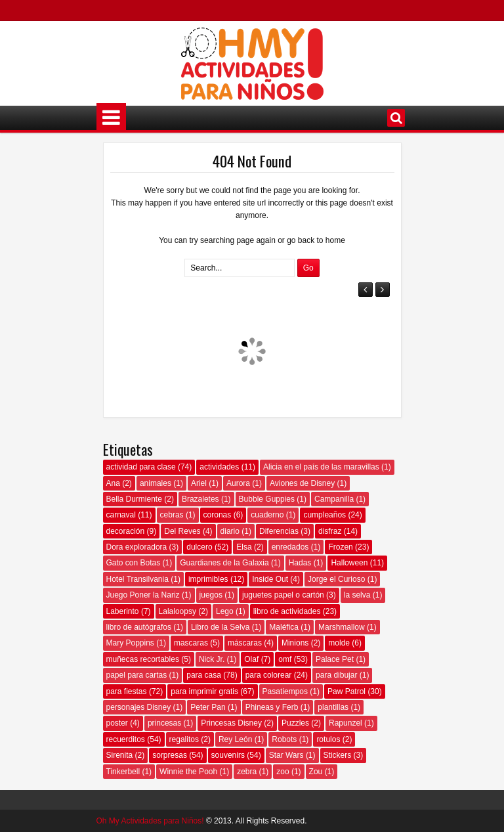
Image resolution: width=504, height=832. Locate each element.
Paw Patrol (346, 691)
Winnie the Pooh (188, 772)
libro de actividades (287, 611)
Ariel (199, 483)
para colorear (269, 675)
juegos (211, 595)
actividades (219, 467)
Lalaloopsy (178, 611)
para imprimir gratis (204, 691)
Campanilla (334, 499)
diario (230, 531)
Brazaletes (200, 499)
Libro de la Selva (220, 627)
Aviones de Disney (302, 483)
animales (156, 483)
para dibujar (336, 675)
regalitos (184, 739)
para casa (204, 675)
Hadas (300, 563)
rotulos (328, 739)
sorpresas (170, 755)
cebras (172, 515)
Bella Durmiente (134, 499)
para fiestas (127, 691)
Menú (111, 118)
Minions (295, 643)
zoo (283, 772)
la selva (357, 595)
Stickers (338, 755)
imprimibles (208, 579)
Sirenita (120, 755)
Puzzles (295, 723)
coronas (218, 515)
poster (117, 723)
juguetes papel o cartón (283, 595)
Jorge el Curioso (336, 579)
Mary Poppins (130, 643)
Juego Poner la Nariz (143, 595)
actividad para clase (141, 467)
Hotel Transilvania (137, 579)
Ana (113, 483)
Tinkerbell (123, 772)
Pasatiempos (285, 691)
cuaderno (267, 515)
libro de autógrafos (139, 627)
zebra (247, 772)
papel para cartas (137, 675)
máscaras (245, 643)
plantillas (333, 707)
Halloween (349, 563)
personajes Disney (139, 707)
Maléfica (284, 627)
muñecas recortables (143, 659)
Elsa (244, 547)
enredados (290, 547)
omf (285, 659)
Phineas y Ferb (272, 707)
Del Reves (182, 531)
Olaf (251, 659)
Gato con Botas (134, 563)
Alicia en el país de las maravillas (321, 467)
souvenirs (228, 755)
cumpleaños (325, 515)
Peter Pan (208, 707)
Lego (225, 611)
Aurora (238, 483)
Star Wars (286, 755)
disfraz (330, 531)
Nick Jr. (212, 659)
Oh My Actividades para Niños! (150, 821)
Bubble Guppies (267, 499)
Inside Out (270, 579)
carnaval (121, 515)
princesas (164, 723)
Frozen (340, 547)
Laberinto (123, 611)
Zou (316, 772)
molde (339, 643)
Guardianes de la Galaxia (224, 563)
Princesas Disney (231, 723)
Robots (284, 739)
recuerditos (126, 739)
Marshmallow (342, 627)
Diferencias (279, 531)
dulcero (199, 547)
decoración (126, 531)
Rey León (235, 739)
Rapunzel (346, 723)
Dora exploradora (137, 547)
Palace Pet (335, 659)
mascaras (191, 643)
